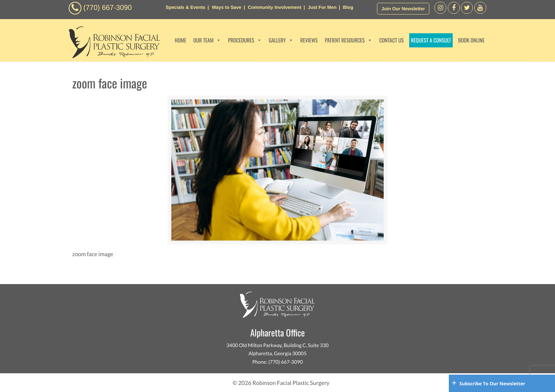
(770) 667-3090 (108, 8)
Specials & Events (185, 7)
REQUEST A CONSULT (431, 40)
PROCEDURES (245, 40)
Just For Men (322, 7)
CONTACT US (391, 40)
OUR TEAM (207, 40)
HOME (181, 40)
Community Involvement (274, 7)
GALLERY (281, 40)
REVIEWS (309, 40)
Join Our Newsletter (403, 9)
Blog (348, 7)
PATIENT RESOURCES (349, 40)
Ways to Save (226, 7)
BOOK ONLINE (471, 40)
